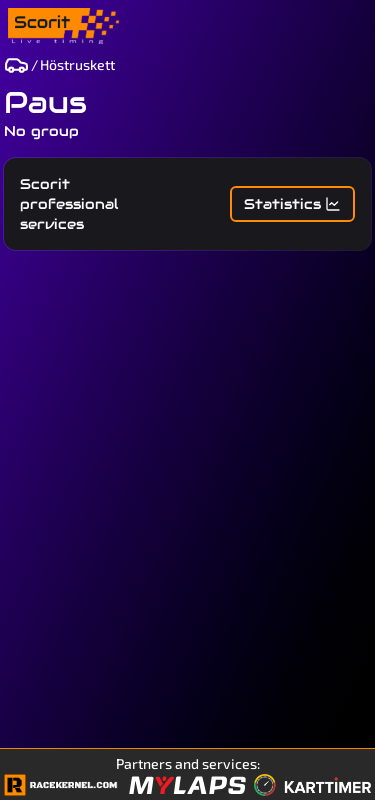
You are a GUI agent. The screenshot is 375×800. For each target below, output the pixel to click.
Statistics (292, 204)
